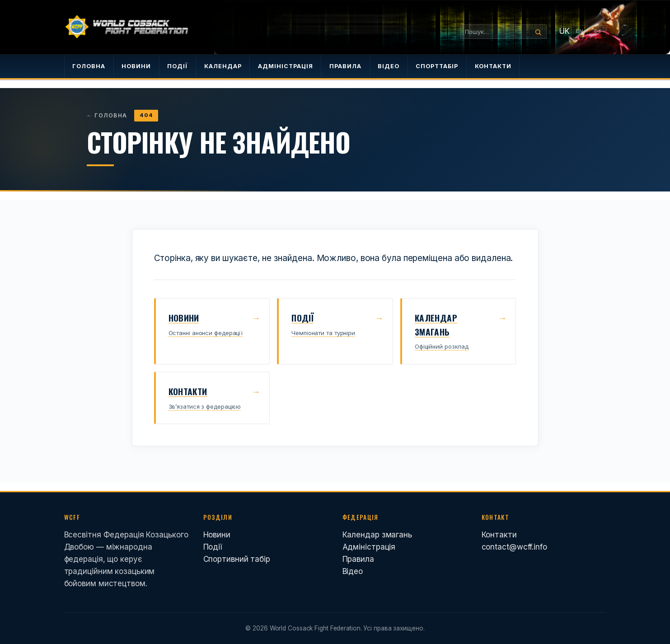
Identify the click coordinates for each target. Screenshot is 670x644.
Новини (217, 535)
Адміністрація (369, 547)
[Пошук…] (494, 32)
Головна (107, 115)
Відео (353, 571)
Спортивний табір (237, 559)
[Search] (537, 32)
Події (213, 547)
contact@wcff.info (514, 547)
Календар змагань (377, 535)
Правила (358, 559)
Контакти (499, 535)
